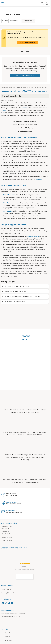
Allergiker (39, 179)
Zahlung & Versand (8, 593)
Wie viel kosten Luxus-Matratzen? (14, 291)
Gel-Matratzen (8, 211)
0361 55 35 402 (11, 502)
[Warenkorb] (47, 3)
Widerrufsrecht (6, 589)
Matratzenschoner (33, 237)
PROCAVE (4, 110)
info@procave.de (12, 511)
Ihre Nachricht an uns (25, 75)
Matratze (25, 108)
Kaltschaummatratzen (11, 203)
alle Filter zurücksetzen (27, 43)
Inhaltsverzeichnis (11, 96)
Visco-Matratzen (9, 195)
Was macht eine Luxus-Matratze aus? (15, 286)
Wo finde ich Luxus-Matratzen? (13, 302)
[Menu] (3, 3)
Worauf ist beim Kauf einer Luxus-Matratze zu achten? (21, 296)
